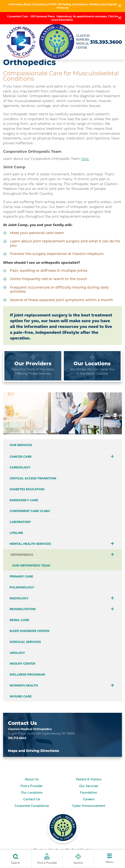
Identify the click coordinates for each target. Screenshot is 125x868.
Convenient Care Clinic (30, 511)
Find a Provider (32, 786)
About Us (32, 779)
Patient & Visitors (89, 779)
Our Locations (32, 793)
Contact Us (32, 799)
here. (85, 159)
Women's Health (24, 685)
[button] (120, 6)
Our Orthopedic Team (31, 565)
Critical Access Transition (33, 478)
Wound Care (21, 696)
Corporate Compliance (32, 806)
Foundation (89, 793)
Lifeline (16, 533)
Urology (17, 653)
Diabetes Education (27, 489)
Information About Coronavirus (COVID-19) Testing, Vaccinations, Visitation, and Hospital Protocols (62, 6)
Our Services (21, 445)
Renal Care (19, 620)
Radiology (19, 598)
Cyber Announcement (89, 806)
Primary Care (21, 576)
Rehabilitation (23, 609)
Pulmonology (22, 587)
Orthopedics (22, 555)
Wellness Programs (27, 675)
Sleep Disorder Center (29, 631)
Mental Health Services (30, 544)
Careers (89, 799)
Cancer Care (21, 457)
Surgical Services (25, 642)
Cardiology (20, 467)
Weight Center (22, 664)
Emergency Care (24, 500)
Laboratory (20, 522)
